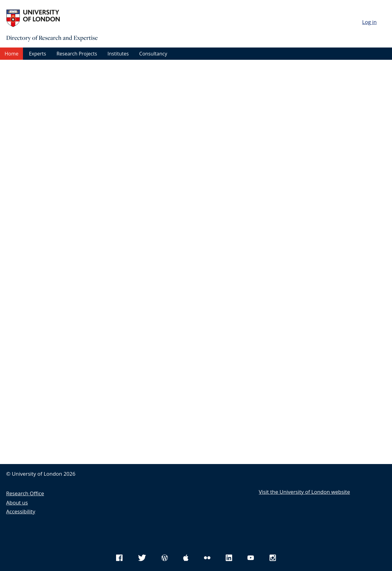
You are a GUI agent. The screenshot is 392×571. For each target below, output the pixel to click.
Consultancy (153, 54)
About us (17, 502)
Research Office (25, 493)
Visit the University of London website (304, 492)
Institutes (118, 54)
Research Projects (77, 54)
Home (11, 54)
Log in (369, 22)
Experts (37, 54)
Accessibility (21, 511)
